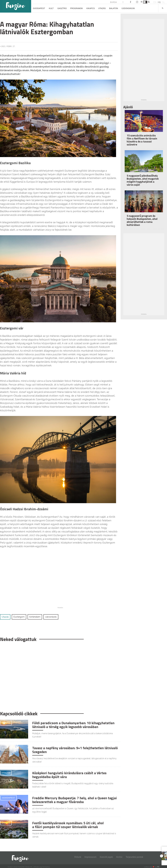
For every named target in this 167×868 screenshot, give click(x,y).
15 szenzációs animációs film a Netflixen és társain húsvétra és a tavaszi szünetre (142, 140)
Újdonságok (128, 8)
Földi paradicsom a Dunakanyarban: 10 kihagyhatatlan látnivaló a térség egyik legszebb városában (73, 725)
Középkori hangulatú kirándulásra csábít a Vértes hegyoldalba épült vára (69, 775)
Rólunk (78, 857)
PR (158, 867)
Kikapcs (91, 8)
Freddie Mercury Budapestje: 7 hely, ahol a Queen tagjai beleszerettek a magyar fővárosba (74, 800)
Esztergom (19, 617)
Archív (119, 857)
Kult (51, 8)
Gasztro (62, 8)
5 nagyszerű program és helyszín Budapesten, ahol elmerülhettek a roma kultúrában (142, 220)
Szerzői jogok (106, 857)
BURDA (114, 2)
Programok (77, 8)
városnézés (51, 617)
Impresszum (90, 857)
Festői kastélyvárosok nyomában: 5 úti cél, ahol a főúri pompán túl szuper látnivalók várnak (68, 825)
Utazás (102, 8)
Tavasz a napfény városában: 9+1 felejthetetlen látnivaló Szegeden (75, 750)
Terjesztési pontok (135, 857)
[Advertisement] (59, 675)
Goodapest (39, 8)
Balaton (114, 8)
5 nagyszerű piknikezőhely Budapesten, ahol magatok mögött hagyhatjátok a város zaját (143, 180)
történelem (35, 617)
